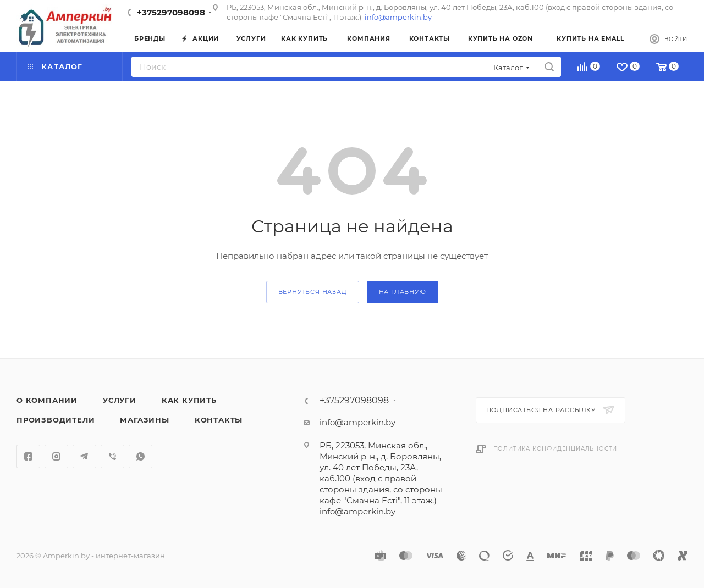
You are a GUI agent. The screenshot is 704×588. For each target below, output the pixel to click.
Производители (56, 420)
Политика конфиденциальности (555, 449)
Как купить (189, 400)
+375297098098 (171, 12)
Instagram (56, 456)
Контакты (219, 420)
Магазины (144, 420)
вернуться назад (313, 292)
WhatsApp (141, 456)
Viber (112, 456)
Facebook (28, 456)
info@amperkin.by (398, 17)
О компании (47, 400)
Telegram (84, 456)
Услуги (120, 400)
